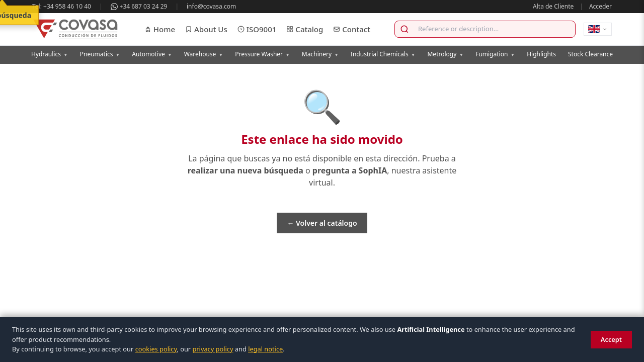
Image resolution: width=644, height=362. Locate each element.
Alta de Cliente (553, 6)
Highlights (541, 54)
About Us (206, 29)
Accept (611, 339)
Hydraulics (50, 54)
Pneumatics (100, 54)
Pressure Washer (262, 54)
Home (160, 29)
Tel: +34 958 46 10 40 (62, 6)
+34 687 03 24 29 (139, 6)
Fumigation (495, 54)
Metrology (445, 54)
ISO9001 (257, 29)
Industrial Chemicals (383, 54)
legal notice (265, 349)
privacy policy (213, 349)
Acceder (600, 6)
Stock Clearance (590, 54)
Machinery (320, 54)
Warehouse (204, 54)
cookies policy (156, 349)
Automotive (152, 54)
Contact (352, 29)
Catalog (305, 29)
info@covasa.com (211, 6)
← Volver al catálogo (322, 223)
